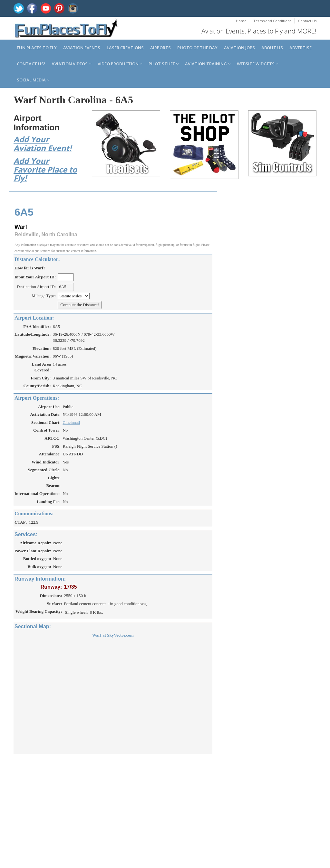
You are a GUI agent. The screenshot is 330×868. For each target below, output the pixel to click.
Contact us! (31, 64)
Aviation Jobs (239, 48)
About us (272, 48)
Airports (160, 48)
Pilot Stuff (164, 64)
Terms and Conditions (272, 21)
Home (241, 21)
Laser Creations (125, 48)
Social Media (33, 80)
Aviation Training (208, 64)
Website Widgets (257, 64)
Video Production (120, 64)
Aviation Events (82, 48)
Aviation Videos (71, 64)
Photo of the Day (197, 48)
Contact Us (307, 21)
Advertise (301, 48)
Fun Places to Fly (37, 48)
